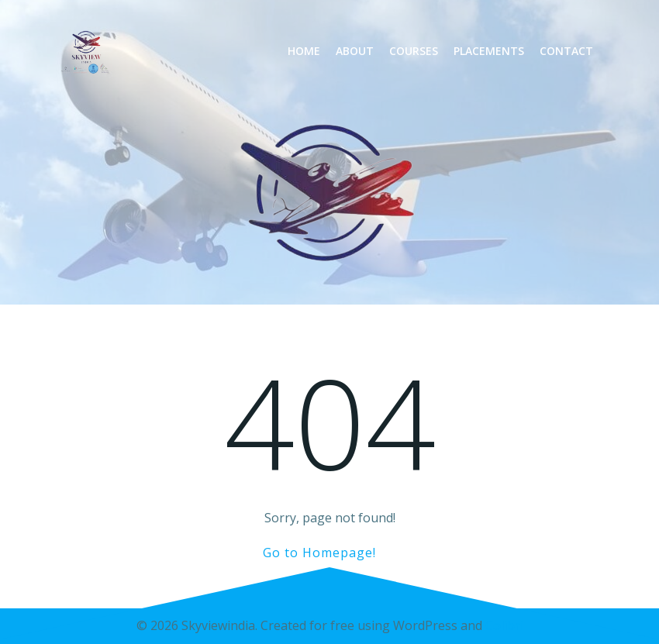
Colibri (504, 625)
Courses (414, 51)
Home (304, 51)
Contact (566, 51)
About (355, 51)
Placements (489, 51)
